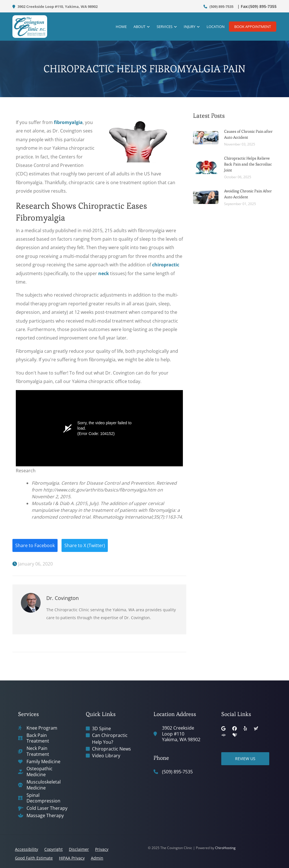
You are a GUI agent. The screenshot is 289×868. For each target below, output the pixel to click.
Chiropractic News (111, 749)
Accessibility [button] (27, 849)
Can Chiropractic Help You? (110, 739)
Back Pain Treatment (38, 738)
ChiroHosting (225, 848)
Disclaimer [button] (79, 849)
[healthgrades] (235, 735)
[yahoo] (256, 728)
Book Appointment (253, 27)
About (137, 27)
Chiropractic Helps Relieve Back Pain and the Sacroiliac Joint (248, 164)
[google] (223, 728)
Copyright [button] (53, 849)
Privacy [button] (102, 849)
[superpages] (224, 735)
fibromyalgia (68, 122)
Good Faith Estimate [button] (34, 858)
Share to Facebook (35, 545)
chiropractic (166, 265)
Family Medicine (43, 762)
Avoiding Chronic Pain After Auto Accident (248, 194)
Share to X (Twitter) (85, 545)
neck (104, 273)
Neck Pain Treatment (38, 751)
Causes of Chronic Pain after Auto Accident (248, 134)
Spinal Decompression (43, 798)
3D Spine (101, 728)
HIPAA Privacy (72, 858)
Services (162, 27)
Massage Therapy (45, 816)
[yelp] (245, 728)
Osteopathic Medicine (40, 772)
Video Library (106, 756)
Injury (187, 27)
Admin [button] (97, 858)
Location (213, 27)
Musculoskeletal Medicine (44, 785)
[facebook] (235, 728)
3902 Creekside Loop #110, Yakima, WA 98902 (55, 6)
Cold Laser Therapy (47, 808)
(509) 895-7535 (218, 6)
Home (118, 27)
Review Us (245, 759)
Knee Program (42, 728)
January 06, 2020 (33, 564)
